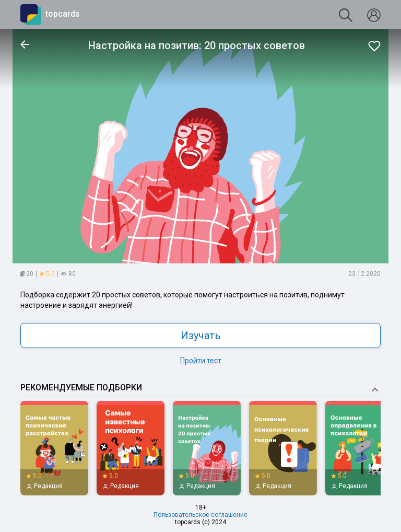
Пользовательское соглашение (200, 515)
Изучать (201, 336)
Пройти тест (201, 361)
